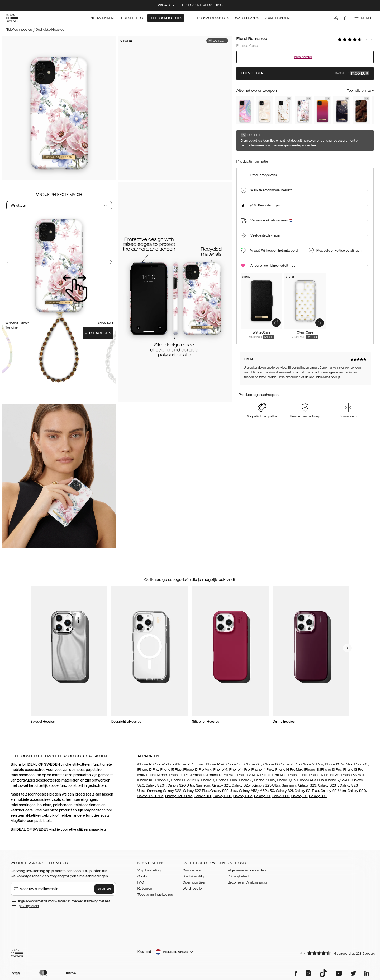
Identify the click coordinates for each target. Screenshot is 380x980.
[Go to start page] (12, 18)
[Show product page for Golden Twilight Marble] (342, 110)
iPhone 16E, (253, 764)
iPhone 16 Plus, (312, 764)
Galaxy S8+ (318, 796)
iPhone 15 (361, 764)
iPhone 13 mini (156, 775)
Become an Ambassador (248, 882)
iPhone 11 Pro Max (273, 775)
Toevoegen (98, 333)
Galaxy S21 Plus (306, 791)
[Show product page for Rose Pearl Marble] (264, 110)
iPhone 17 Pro (163, 764)
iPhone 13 (312, 770)
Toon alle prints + (360, 91)
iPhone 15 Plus (170, 770)
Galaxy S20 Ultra (179, 796)
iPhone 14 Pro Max (289, 770)
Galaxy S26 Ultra (181, 785)
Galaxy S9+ (281, 796)
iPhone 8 (207, 780)
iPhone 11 (316, 775)
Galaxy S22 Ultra (223, 791)
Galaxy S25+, (242, 785)
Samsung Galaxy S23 (299, 785)
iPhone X (162, 780)
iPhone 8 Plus (226, 780)
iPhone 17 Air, (215, 764)
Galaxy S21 (284, 791)
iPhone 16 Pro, (290, 764)
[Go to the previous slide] (7, 262)
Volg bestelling (149, 870)
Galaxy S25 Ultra (267, 785)
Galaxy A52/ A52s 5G (256, 791)
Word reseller (193, 889)
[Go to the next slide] (111, 262)
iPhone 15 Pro (148, 770)
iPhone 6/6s (286, 780)
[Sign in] (336, 18)
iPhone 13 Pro (331, 770)
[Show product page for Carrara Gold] (284, 110)
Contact (144, 876)
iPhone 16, (271, 764)
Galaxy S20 (357, 791)
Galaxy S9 (262, 796)
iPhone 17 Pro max (189, 764)
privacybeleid (29, 906)
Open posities (194, 882)
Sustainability (193, 876)
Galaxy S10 (203, 796)
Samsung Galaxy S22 (164, 791)
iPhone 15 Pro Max (197, 770)
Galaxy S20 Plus (151, 796)
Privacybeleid (238, 876)
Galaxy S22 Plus (195, 791)
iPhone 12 (199, 775)
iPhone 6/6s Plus (310, 780)
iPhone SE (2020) (184, 780)
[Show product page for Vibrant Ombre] (322, 110)
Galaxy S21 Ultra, (334, 791)
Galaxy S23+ (328, 785)
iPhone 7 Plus (264, 780)
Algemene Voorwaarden (247, 870)
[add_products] (276, 323)
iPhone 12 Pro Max (221, 775)
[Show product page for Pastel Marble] (245, 110)
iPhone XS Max (352, 775)
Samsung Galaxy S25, (214, 785)
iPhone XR (146, 780)
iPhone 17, (145, 764)
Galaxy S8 (299, 796)
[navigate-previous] (347, 648)
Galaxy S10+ (222, 796)
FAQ (141, 882)
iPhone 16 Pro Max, (339, 764)
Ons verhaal (192, 870)
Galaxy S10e (243, 796)
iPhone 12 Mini (248, 775)
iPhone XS (332, 775)
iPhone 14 (220, 770)
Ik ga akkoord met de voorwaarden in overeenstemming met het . (64, 903)
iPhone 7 (245, 780)
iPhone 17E (234, 764)
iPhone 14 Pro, (239, 770)
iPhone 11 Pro (298, 775)
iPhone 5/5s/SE (338, 780)
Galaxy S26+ (156, 785)
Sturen (104, 889)
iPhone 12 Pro (179, 775)
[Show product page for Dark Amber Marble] (361, 110)
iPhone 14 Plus (262, 770)
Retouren (145, 889)
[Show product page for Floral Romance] (303, 110)
